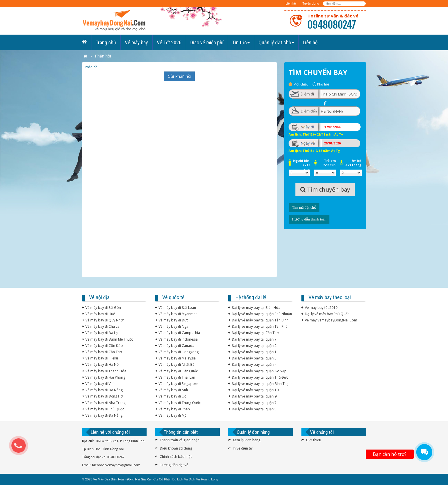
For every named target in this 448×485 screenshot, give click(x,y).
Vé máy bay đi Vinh (100, 384)
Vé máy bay (136, 42)
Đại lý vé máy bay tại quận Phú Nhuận (262, 314)
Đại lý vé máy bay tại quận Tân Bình (260, 320)
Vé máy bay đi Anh (173, 390)
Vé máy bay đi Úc (172, 396)
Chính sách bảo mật (176, 457)
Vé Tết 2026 (169, 42)
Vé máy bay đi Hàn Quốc (178, 371)
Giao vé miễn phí (207, 42)
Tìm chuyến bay (325, 189)
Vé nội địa (99, 297)
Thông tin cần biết (181, 432)
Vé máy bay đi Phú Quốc (105, 409)
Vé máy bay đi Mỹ (172, 415)
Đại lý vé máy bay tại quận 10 (255, 390)
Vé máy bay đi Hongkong (179, 352)
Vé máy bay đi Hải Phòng (105, 377)
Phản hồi (92, 67)
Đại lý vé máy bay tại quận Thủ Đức (260, 377)
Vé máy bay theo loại (330, 297)
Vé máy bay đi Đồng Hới (104, 396)
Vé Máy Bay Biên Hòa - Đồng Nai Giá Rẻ (122, 479)
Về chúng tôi (322, 432)
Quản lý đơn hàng (253, 432)
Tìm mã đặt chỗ (304, 207)
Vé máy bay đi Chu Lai (103, 326)
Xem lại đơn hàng (247, 440)
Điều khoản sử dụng (176, 448)
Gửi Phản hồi (179, 76)
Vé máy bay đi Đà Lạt (102, 333)
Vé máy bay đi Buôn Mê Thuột (109, 339)
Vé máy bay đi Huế (100, 314)
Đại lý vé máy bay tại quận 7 (254, 339)
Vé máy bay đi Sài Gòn (103, 308)
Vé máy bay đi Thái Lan (177, 377)
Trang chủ (106, 42)
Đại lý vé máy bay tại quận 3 (254, 358)
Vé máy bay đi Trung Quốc (180, 403)
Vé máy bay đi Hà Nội (102, 364)
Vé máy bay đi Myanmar (178, 314)
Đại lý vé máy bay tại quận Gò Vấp (259, 371)
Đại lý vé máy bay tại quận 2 (254, 346)
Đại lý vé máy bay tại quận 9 (254, 396)
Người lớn (302, 161)
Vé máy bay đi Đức (173, 320)
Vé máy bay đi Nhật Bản (178, 364)
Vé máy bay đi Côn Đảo (104, 346)
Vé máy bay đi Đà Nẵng (104, 390)
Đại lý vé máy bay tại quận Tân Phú (260, 326)
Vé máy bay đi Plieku (102, 358)
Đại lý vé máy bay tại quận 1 (254, 352)
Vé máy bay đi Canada (176, 346)
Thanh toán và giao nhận (180, 440)
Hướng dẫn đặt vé (174, 465)
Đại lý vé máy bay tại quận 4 (254, 364)
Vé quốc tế (173, 297)
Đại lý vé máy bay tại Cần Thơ (255, 333)
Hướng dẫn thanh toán (309, 219)
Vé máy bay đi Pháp (174, 409)
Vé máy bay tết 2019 (321, 308)
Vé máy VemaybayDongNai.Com (331, 320)
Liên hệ (291, 3)
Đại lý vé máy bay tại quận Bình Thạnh (262, 384)
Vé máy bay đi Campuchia (179, 333)
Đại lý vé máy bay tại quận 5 (254, 409)
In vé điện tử (243, 448)
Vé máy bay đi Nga (173, 326)
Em (353, 161)
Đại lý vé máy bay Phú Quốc (327, 314)
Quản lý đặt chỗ (276, 42)
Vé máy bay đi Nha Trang (105, 403)
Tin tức (241, 42)
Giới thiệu (314, 440)
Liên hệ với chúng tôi (110, 432)
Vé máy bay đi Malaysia (177, 358)
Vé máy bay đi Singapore (178, 384)
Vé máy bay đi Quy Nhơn (105, 320)
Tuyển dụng (311, 3)
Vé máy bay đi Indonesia (178, 339)
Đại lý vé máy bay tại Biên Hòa (256, 308)
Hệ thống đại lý (251, 297)
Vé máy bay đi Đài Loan (177, 308)
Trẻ (330, 161)
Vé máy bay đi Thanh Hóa (106, 371)
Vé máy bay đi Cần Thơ (104, 352)
